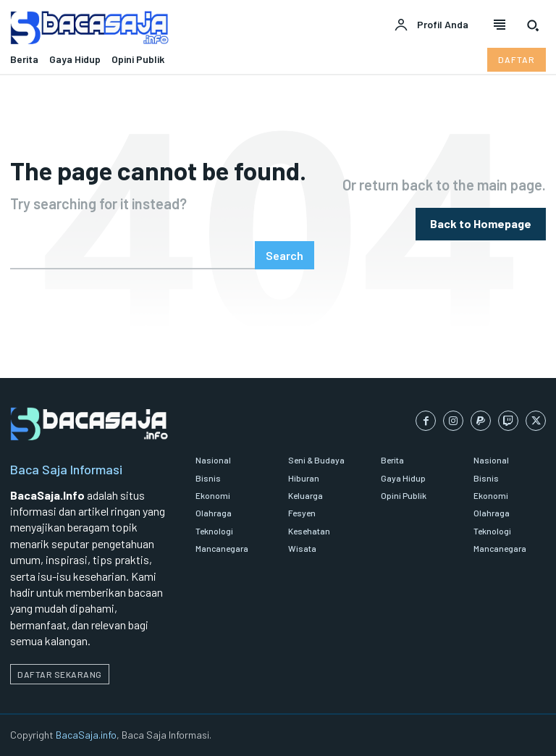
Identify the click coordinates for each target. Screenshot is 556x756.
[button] (533, 25)
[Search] (285, 255)
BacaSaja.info (86, 735)
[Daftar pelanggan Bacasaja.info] (517, 59)
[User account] (431, 25)
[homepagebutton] (481, 224)
